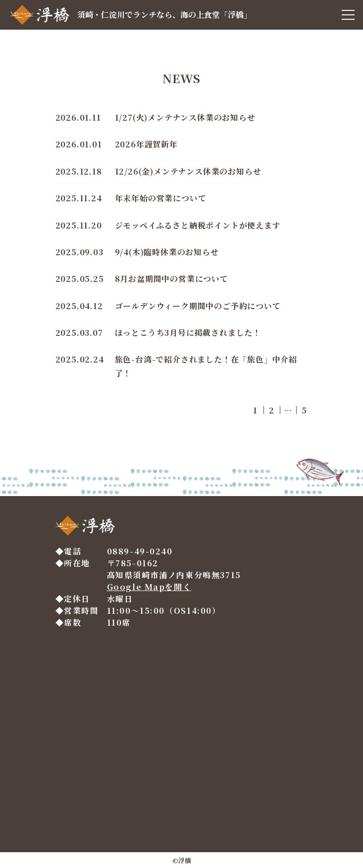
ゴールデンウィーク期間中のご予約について (198, 306)
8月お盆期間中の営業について (172, 279)
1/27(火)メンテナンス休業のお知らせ (185, 117)
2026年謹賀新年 (146, 144)
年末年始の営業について (161, 198)
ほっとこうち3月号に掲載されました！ (188, 333)
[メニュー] (348, 15)
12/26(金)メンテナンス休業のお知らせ (188, 171)
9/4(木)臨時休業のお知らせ (167, 252)
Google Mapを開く (149, 587)
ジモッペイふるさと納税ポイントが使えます (198, 225)
